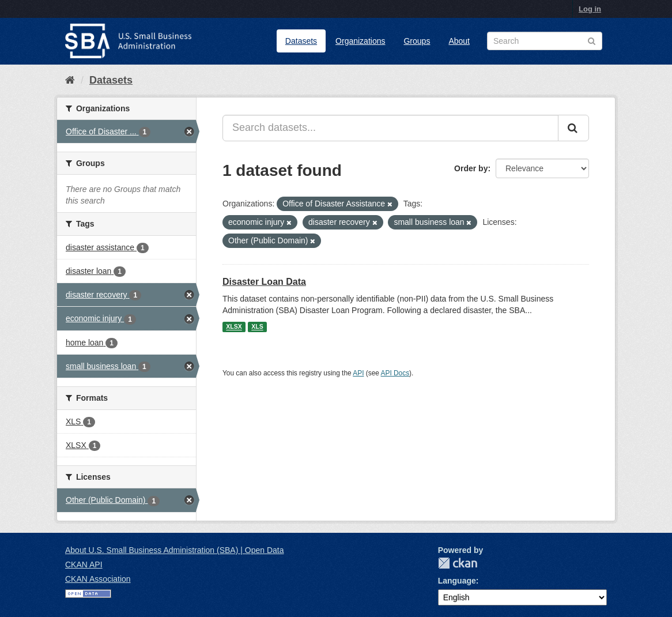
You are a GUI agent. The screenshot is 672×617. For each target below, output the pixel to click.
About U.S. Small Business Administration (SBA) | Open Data (174, 550)
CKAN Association (98, 579)
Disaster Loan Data (264, 282)
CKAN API (84, 565)
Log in (590, 9)
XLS (257, 327)
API (358, 373)
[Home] (70, 80)
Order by (471, 168)
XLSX (234, 327)
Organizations (360, 41)
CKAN (458, 563)
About (459, 41)
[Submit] (573, 128)
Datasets (301, 41)
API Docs (395, 373)
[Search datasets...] (390, 128)
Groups (417, 41)
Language (457, 581)
